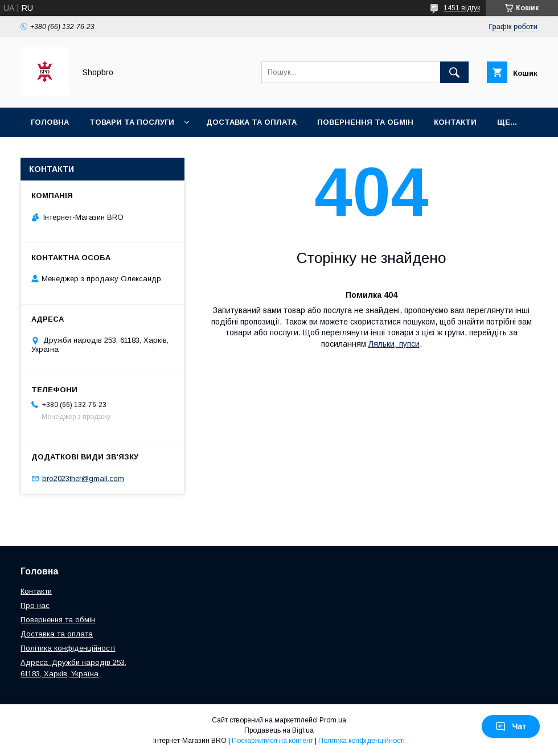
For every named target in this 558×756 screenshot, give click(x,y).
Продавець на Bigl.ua (279, 730)
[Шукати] (454, 72)
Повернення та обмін (58, 620)
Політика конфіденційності (68, 648)
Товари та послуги (132, 122)
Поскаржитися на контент (272, 741)
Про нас (35, 605)
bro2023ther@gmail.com (83, 478)
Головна (50, 122)
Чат (511, 726)
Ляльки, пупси (394, 344)
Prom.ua (333, 720)
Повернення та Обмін (365, 122)
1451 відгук (462, 8)
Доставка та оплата (251, 122)
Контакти (455, 122)
